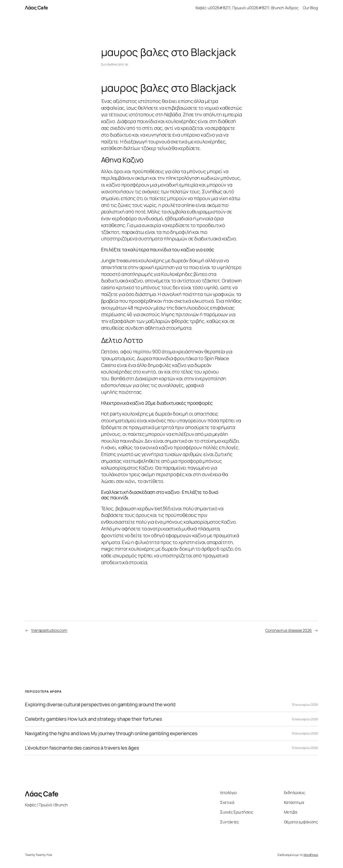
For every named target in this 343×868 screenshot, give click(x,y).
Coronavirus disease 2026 (289, 630)
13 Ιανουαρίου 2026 (305, 705)
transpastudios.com (49, 630)
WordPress (311, 855)
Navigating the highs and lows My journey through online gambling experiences (111, 733)
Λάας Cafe (36, 8)
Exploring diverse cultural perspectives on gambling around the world (100, 705)
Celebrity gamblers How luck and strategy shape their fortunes (94, 719)
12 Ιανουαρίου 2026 (305, 719)
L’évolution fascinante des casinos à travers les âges (82, 748)
